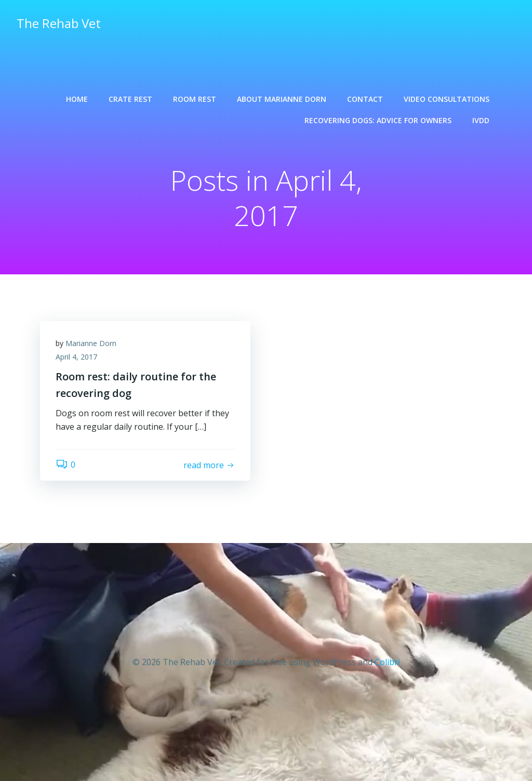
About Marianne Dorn (282, 99)
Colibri (387, 662)
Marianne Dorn (91, 343)
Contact (365, 99)
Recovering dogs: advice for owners (378, 120)
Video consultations (447, 99)
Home (77, 99)
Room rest (195, 99)
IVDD (481, 120)
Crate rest (130, 99)
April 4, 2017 (76, 357)
